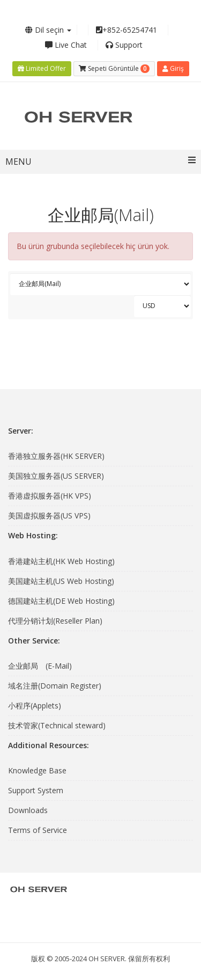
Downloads (28, 810)
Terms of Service (38, 830)
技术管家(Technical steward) (57, 725)
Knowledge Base (37, 770)
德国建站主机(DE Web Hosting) (61, 601)
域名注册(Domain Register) (55, 686)
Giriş (173, 68)
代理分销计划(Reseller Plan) (55, 621)
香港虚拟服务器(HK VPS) (50, 496)
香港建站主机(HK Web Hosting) (61, 561)
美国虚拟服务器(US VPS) (49, 515)
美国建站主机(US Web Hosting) (61, 581)
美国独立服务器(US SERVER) (56, 476)
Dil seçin (48, 30)
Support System (36, 790)
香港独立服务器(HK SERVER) (56, 456)
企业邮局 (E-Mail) (40, 666)
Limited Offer (42, 68)
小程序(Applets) (35, 705)
